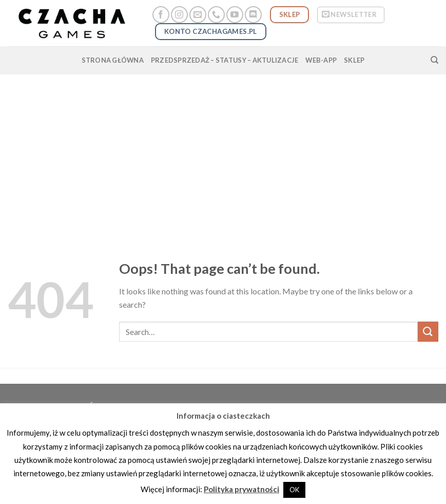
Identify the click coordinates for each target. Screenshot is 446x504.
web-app (321, 60)
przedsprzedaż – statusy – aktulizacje (225, 60)
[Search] (434, 60)
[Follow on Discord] (253, 15)
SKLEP (354, 60)
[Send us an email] (198, 15)
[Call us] (216, 15)
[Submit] (428, 332)
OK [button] (294, 490)
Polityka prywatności (241, 489)
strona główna (113, 60)
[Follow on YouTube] (235, 15)
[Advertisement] (223, 152)
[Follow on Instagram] (179, 15)
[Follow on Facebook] (161, 15)
